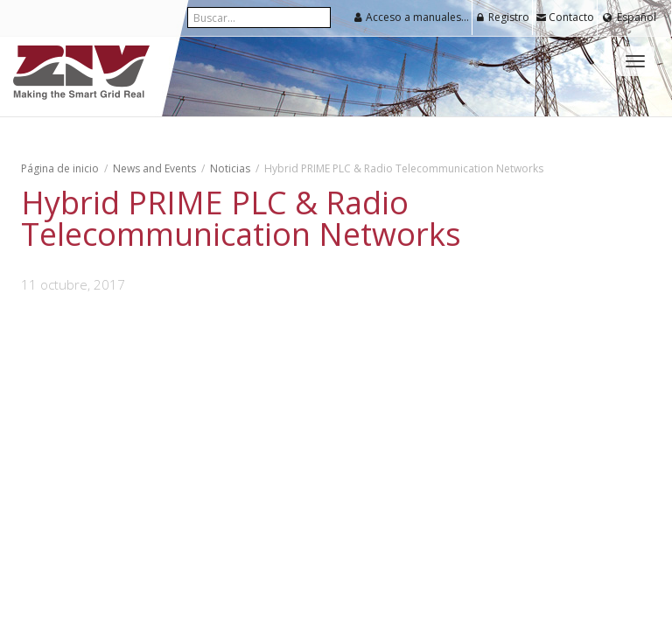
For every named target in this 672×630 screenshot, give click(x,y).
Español (637, 17)
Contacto (565, 17)
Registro (502, 17)
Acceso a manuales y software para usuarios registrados (413, 17)
